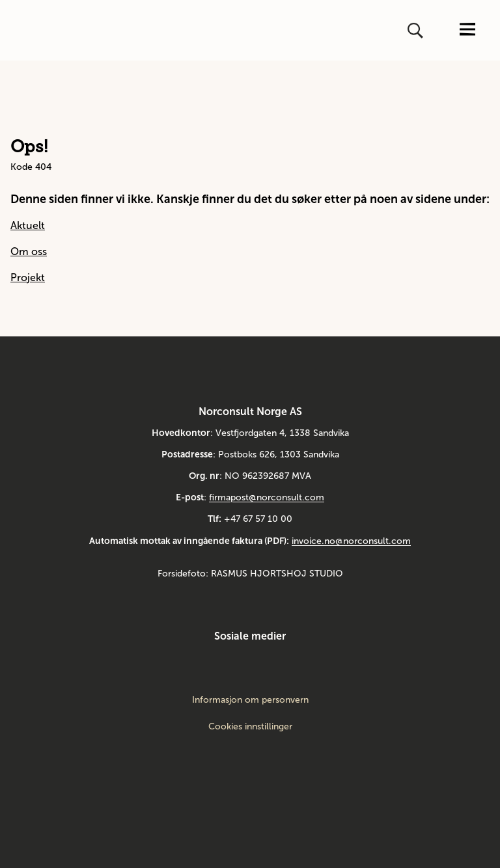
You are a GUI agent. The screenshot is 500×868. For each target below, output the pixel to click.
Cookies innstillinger (250, 726)
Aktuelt (28, 225)
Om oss (29, 251)
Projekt (28, 278)
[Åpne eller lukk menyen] (467, 30)
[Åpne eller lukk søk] (417, 31)
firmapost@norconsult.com (267, 497)
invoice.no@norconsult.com (351, 541)
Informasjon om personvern (250, 700)
